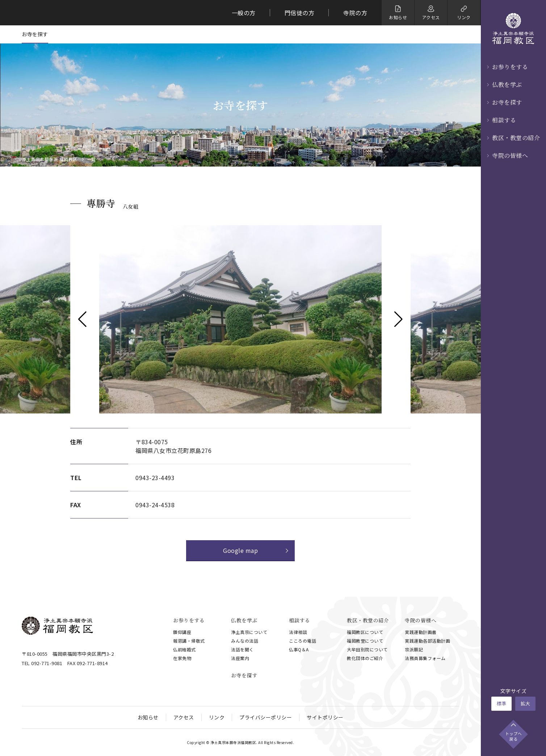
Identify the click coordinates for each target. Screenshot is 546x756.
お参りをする (510, 67)
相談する (504, 120)
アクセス (184, 717)
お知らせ (148, 717)
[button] (82, 319)
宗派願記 (414, 649)
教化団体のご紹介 (365, 658)
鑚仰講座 (182, 632)
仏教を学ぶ (507, 85)
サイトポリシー (325, 717)
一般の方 (244, 13)
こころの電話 (303, 641)
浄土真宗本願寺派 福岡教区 (50, 159)
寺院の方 (355, 13)
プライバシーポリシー (266, 717)
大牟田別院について (367, 649)
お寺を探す (507, 102)
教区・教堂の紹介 (516, 138)
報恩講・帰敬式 (189, 641)
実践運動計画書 (421, 632)
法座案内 (240, 658)
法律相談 (298, 632)
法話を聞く (242, 649)
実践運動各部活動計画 (427, 641)
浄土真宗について (249, 632)
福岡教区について (365, 632)
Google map (240, 550)
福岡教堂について (365, 641)
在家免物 (182, 658)
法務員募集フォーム (425, 658)
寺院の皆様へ (510, 156)
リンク (217, 717)
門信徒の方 (300, 13)
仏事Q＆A (299, 649)
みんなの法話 (245, 641)
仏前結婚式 (184, 649)
